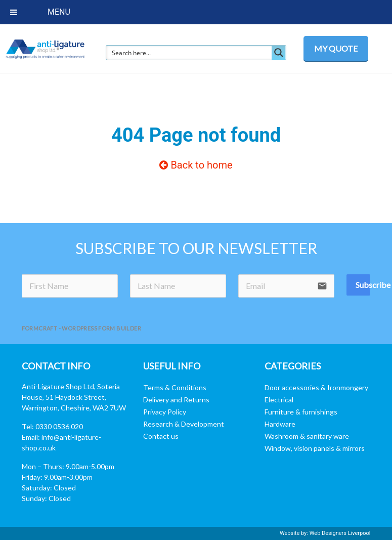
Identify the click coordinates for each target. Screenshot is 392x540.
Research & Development (184, 424)
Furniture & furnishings (301, 412)
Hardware (280, 424)
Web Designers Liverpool (340, 533)
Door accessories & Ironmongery (316, 387)
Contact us (161, 436)
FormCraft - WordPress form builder (82, 328)
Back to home (196, 165)
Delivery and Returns (176, 400)
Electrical (279, 400)
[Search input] (189, 53)
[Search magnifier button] (279, 53)
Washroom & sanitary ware (307, 436)
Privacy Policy (165, 412)
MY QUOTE (336, 48)
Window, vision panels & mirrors (315, 448)
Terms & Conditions (175, 387)
